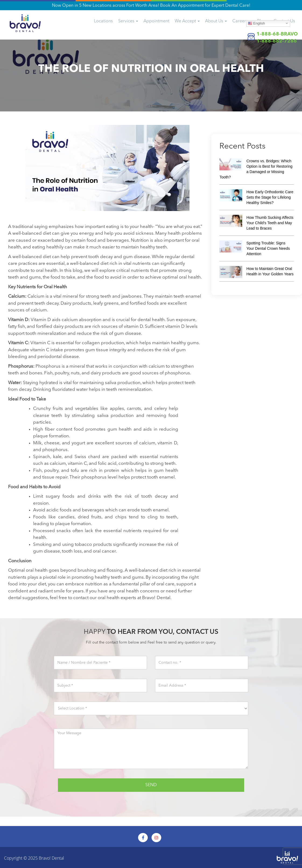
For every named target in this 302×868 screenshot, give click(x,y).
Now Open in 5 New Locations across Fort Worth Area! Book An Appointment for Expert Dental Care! (151, 6)
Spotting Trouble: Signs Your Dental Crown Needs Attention (268, 248)
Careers (242, 21)
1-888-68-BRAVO (277, 34)
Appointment (156, 21)
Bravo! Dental (51, 858)
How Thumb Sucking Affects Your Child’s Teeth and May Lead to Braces (270, 223)
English (256, 23)
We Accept (187, 21)
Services (128, 21)
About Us (216, 21)
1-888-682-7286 (277, 41)
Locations (103, 21)
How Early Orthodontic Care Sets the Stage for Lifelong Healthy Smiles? (270, 197)
